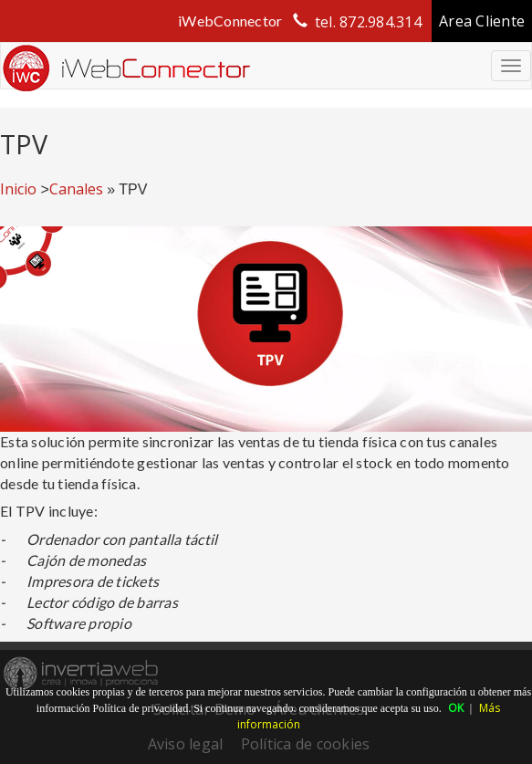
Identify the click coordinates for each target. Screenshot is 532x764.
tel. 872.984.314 (368, 22)
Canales (76, 189)
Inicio (18, 189)
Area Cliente (482, 21)
